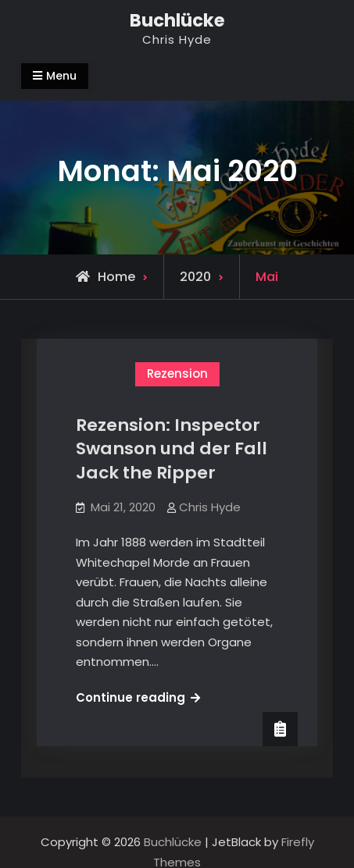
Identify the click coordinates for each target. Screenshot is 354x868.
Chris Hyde (210, 507)
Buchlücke (177, 20)
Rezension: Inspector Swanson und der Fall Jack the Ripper (172, 449)
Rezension (177, 374)
